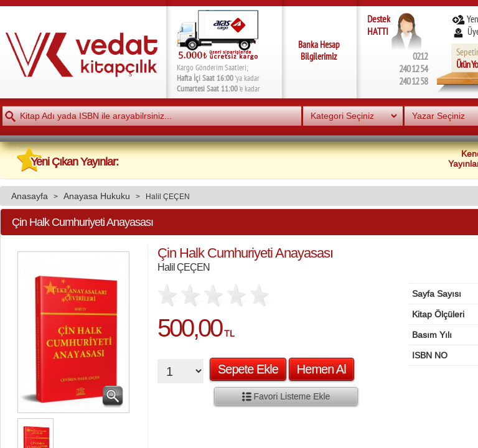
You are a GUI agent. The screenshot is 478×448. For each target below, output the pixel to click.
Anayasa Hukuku (97, 196)
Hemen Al (321, 369)
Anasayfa (30, 196)
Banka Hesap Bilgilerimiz (319, 50)
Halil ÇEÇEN (168, 196)
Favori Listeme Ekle (286, 396)
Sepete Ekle (248, 369)
